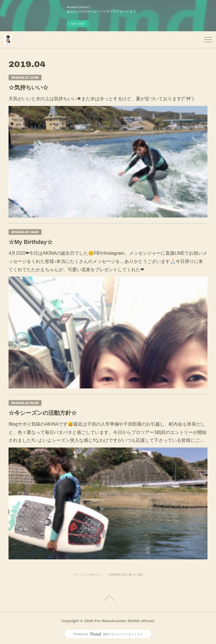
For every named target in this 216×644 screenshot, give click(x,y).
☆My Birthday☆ (30, 242)
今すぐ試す (78, 24)
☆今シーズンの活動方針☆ (43, 413)
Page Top (108, 598)
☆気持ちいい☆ (28, 87)
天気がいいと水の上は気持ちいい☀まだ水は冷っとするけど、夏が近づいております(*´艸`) (101, 99)
